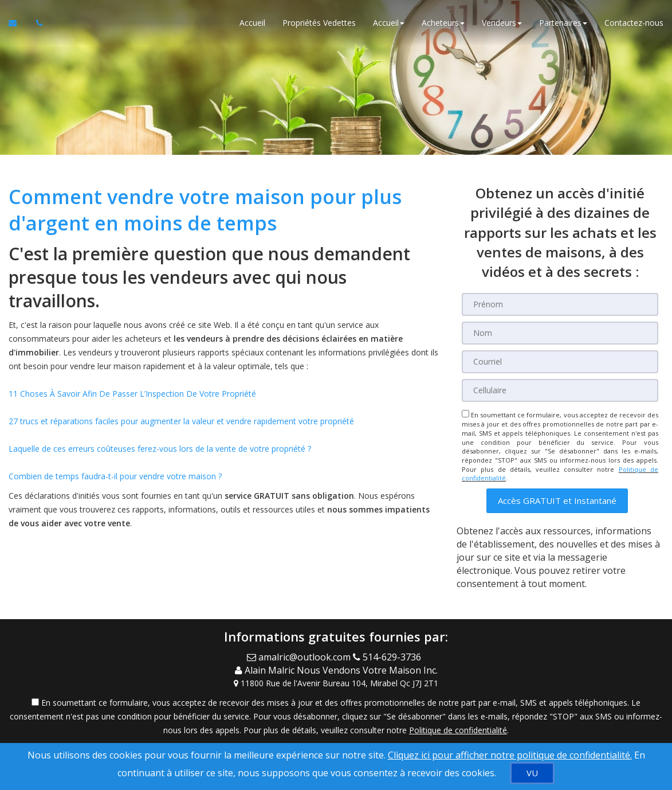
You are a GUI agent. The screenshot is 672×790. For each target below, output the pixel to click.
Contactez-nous (634, 23)
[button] (557, 501)
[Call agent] (389, 657)
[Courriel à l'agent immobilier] (18, 23)
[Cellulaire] (560, 390)
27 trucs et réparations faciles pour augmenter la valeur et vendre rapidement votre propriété (181, 421)
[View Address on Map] (336, 683)
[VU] (532, 773)
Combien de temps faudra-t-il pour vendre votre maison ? (115, 476)
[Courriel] (560, 362)
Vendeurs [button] (502, 23)
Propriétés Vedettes (319, 23)
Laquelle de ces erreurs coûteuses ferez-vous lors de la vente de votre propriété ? (160, 449)
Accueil (252, 23)
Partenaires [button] (563, 23)
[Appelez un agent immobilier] (36, 23)
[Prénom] (560, 304)
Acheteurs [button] (443, 23)
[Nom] (560, 333)
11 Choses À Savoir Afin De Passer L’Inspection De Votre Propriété (132, 394)
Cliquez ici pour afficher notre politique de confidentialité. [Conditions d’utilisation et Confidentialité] (510, 755)
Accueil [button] (389, 23)
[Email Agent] (300, 657)
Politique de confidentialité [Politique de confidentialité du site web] (458, 730)
